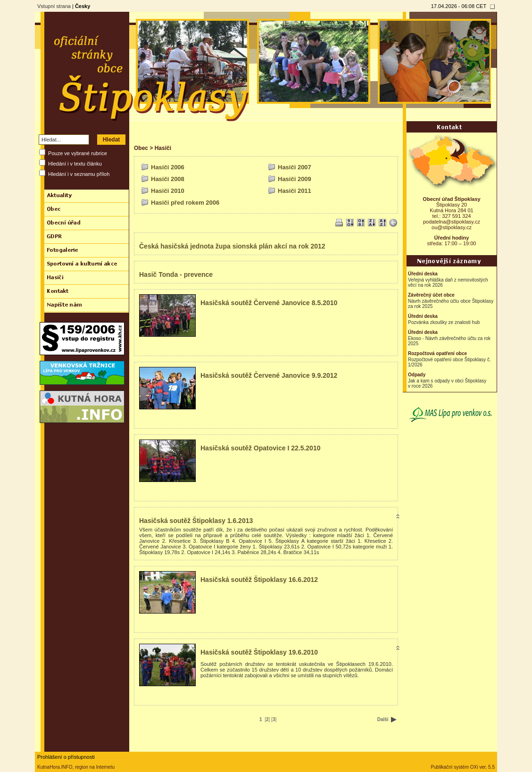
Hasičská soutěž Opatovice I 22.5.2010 (260, 448)
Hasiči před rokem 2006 (185, 203)
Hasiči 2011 (295, 191)
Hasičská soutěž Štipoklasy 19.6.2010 (259, 652)
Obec (141, 148)
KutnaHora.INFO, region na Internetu (76, 767)
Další (387, 719)
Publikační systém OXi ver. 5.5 (463, 767)
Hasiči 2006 (168, 167)
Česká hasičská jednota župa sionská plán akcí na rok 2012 (232, 246)
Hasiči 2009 (295, 179)
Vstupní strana (54, 6)
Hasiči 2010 (168, 191)
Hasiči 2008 (168, 179)
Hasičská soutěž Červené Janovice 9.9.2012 (269, 375)
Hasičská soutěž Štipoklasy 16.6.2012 (259, 580)
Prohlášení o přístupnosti (66, 757)
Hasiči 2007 (295, 167)
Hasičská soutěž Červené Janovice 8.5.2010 (269, 303)
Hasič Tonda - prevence (176, 274)
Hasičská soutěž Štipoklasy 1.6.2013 (196, 521)
